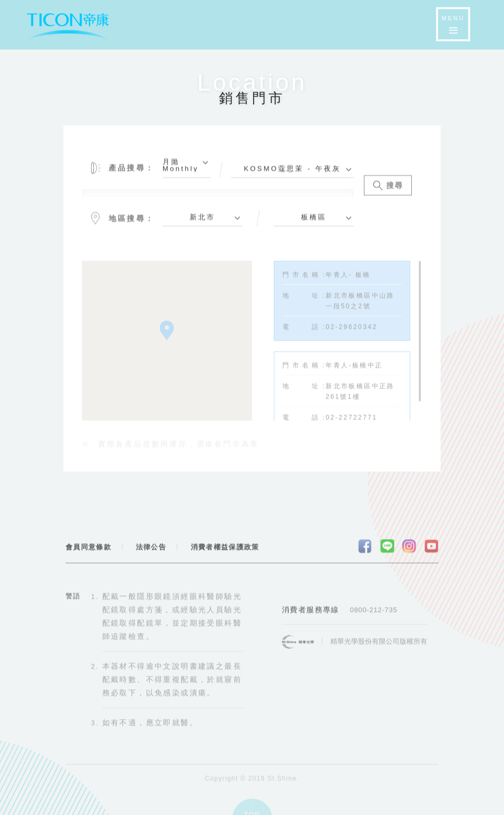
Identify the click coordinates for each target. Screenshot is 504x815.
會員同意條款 (88, 551)
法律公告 (151, 551)
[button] (167, 336)
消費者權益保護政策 (225, 551)
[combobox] (186, 172)
